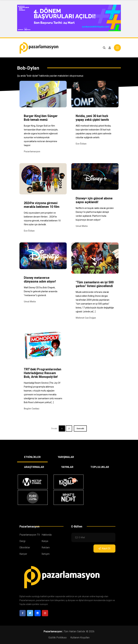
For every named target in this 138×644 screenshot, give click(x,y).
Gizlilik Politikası (58, 638)
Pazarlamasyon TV (30, 535)
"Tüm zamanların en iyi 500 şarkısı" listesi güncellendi (95, 284)
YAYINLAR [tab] (67, 467)
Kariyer (23, 554)
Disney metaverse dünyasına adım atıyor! (40, 280)
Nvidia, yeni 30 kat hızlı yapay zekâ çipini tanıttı (92, 118)
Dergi (22, 541)
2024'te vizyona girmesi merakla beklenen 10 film (42, 205)
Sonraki (80, 428)
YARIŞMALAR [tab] (66, 457)
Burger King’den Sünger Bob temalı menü (41, 118)
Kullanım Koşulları (80, 638)
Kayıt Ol (104, 548)
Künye (45, 541)
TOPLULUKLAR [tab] (100, 467)
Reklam (46, 548)
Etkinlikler (25, 548)
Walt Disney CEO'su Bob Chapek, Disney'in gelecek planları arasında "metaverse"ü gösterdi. (41, 291)
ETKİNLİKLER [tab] (32, 457)
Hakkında (47, 535)
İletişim (46, 554)
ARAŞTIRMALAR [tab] (34, 467)
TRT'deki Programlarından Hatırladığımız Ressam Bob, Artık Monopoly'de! (43, 373)
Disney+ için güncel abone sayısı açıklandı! (94, 200)
